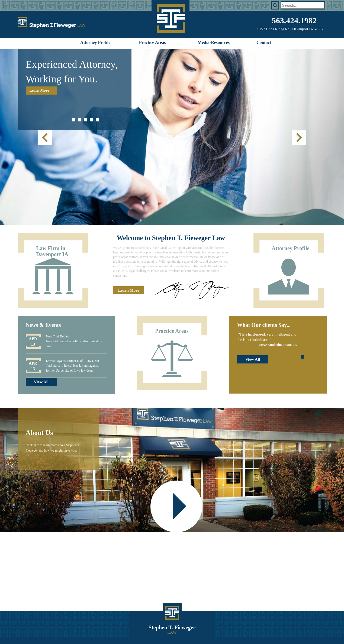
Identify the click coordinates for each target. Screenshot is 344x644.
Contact (264, 42)
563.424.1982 (294, 20)
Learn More (39, 90)
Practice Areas (152, 42)
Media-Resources (214, 42)
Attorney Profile (95, 42)
